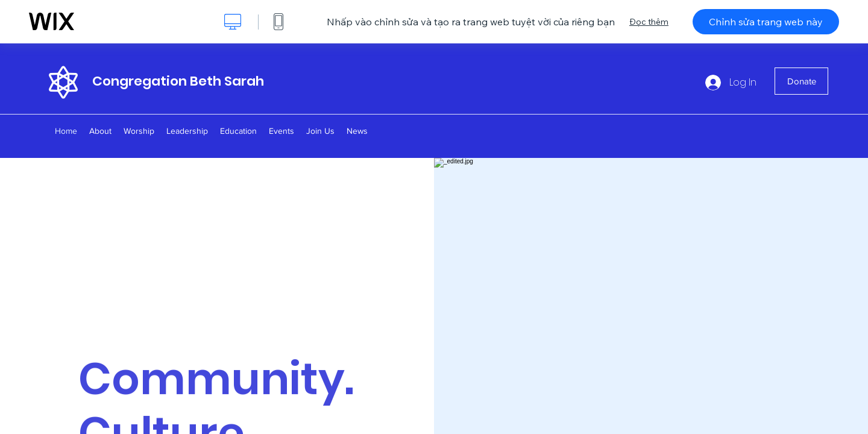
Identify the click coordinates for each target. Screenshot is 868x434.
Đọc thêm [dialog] (649, 22)
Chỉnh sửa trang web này (766, 22)
